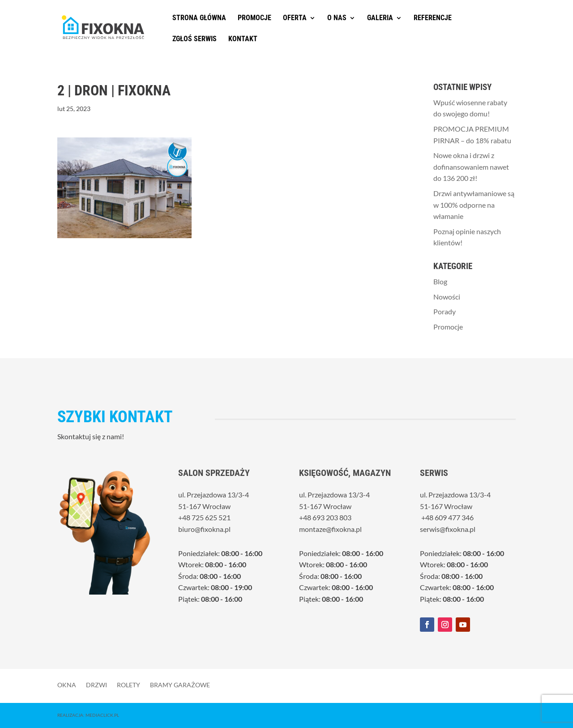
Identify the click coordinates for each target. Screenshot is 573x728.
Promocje (254, 18)
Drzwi (96, 685)
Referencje (433, 18)
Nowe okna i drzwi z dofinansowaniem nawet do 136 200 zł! (471, 167)
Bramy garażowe (180, 685)
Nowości (447, 297)
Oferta (295, 18)
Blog (440, 281)
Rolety (128, 685)
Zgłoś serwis (195, 39)
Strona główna (199, 18)
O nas (337, 18)
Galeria (380, 18)
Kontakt (243, 39)
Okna (67, 685)
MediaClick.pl (102, 715)
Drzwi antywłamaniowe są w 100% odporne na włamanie (474, 205)
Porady (445, 311)
